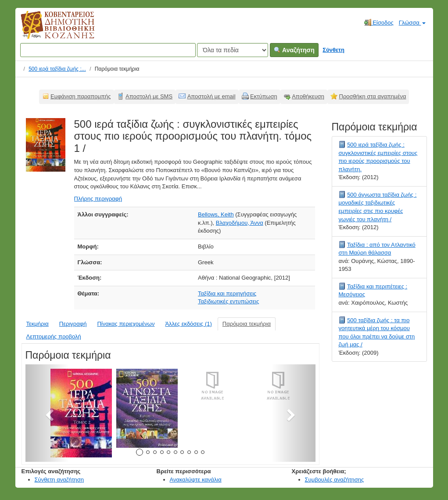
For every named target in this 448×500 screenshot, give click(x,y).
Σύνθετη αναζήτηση (59, 480)
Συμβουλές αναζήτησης (335, 480)
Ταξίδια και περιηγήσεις (227, 293)
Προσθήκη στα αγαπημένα (373, 96)
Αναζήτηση (294, 50)
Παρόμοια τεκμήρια (247, 324)
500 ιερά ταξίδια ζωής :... (57, 69)
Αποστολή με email (211, 96)
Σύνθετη (333, 50)
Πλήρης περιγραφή (98, 199)
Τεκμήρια (38, 324)
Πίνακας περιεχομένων (126, 324)
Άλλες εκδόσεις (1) (188, 324)
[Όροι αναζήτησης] (108, 50)
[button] (47, 413)
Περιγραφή (73, 324)
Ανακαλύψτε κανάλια (196, 480)
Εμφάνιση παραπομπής (81, 96)
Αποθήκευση (308, 96)
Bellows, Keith (216, 214)
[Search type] (233, 50)
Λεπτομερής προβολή (54, 336)
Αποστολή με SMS (149, 96)
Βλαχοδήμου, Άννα (240, 223)
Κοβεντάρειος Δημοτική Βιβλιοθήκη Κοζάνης (49, 30)
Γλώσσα (412, 23)
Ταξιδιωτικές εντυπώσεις (228, 301)
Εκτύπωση (264, 96)
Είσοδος (379, 22)
